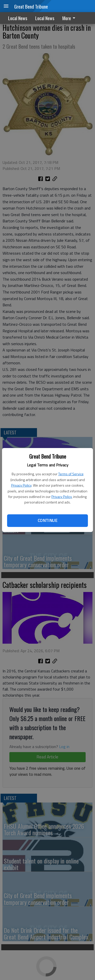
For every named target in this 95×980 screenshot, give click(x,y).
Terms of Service (71, 474)
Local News (18, 18)
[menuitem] (70, 18)
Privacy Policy (21, 485)
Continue (48, 520)
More (70, 18)
